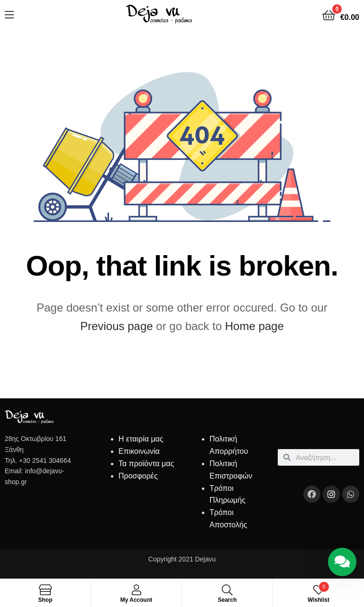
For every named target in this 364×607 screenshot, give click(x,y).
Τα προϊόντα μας (146, 464)
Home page (255, 326)
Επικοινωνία (139, 451)
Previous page (116, 326)
